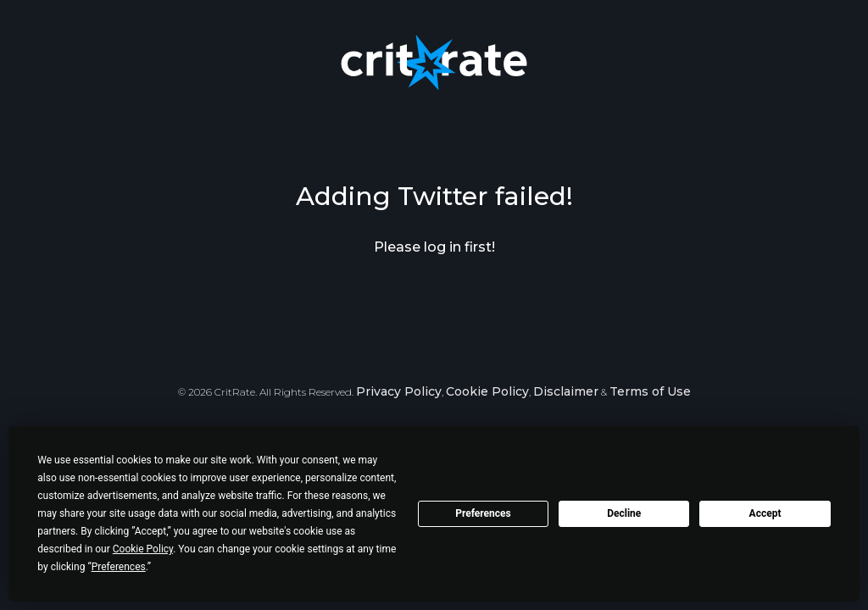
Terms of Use (650, 391)
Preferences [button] (119, 567)
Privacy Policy (399, 391)
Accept (765, 513)
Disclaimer (566, 391)
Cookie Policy (487, 391)
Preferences (483, 513)
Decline (624, 513)
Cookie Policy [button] (143, 549)
